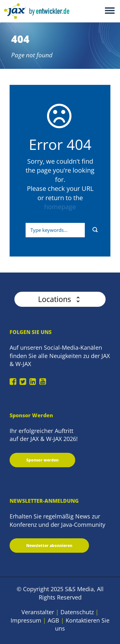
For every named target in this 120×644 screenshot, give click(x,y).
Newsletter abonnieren (49, 546)
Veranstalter (38, 612)
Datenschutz (77, 612)
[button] (60, 299)
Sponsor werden (42, 460)
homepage (60, 207)
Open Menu (110, 11)
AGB (53, 620)
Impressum (26, 620)
